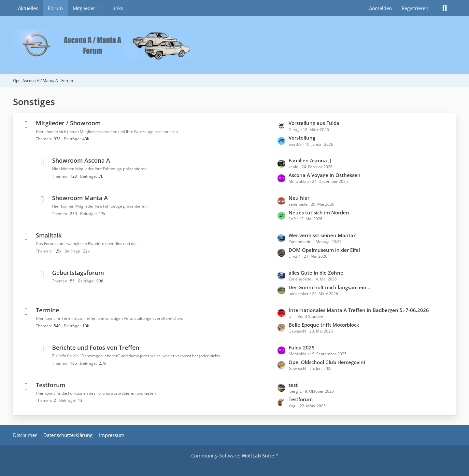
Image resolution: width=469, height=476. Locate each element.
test (293, 385)
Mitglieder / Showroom (68, 123)
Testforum (50, 385)
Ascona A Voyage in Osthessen (325, 175)
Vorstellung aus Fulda (314, 123)
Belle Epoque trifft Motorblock (324, 325)
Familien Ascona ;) (310, 160)
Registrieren (415, 8)
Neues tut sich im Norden (319, 212)
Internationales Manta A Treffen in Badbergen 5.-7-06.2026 (359, 310)
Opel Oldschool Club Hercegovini (327, 362)
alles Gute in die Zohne (316, 273)
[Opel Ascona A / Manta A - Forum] (234, 45)
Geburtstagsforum (78, 273)
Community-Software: (235, 456)
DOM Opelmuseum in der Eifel (324, 250)
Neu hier (299, 198)
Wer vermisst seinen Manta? (322, 235)
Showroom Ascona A (81, 160)
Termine (47, 310)
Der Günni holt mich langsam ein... (329, 287)
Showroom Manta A (80, 198)
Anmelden (380, 8)
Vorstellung (302, 138)
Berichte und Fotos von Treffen (96, 347)
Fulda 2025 (302, 347)
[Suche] (445, 8)
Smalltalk (49, 235)
